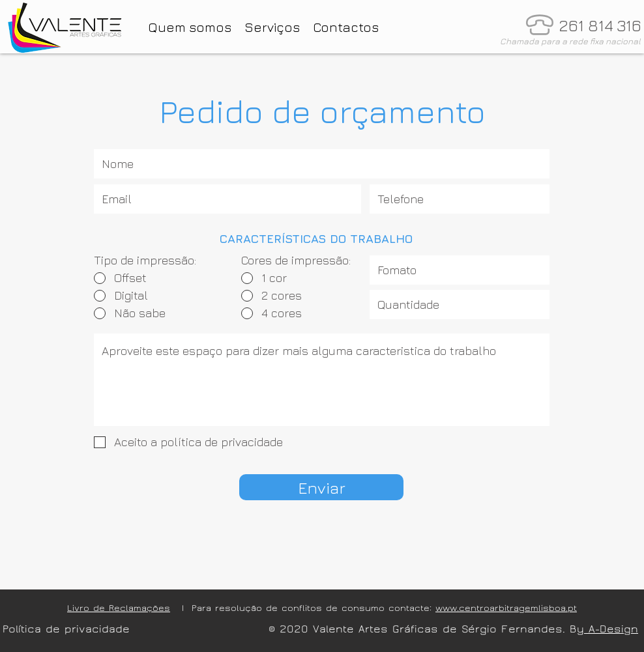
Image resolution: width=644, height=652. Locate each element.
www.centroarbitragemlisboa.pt (506, 608)
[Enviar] (321, 487)
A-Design (611, 629)
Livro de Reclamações (119, 608)
